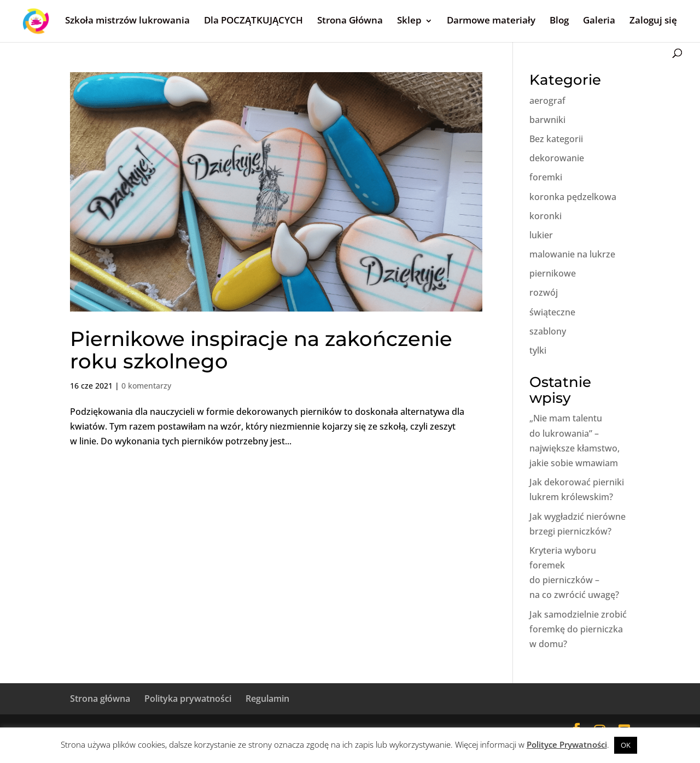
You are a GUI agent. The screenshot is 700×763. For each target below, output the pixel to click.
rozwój (544, 292)
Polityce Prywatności (567, 744)
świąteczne (552, 312)
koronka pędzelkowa (573, 197)
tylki (538, 350)
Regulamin (267, 699)
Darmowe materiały (491, 20)
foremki (546, 177)
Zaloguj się (653, 20)
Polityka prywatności (188, 699)
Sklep (409, 20)
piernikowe (553, 273)
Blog (559, 20)
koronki (546, 216)
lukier (541, 235)
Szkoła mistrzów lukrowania (127, 20)
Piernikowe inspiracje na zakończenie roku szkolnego (261, 350)
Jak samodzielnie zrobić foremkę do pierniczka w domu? (578, 629)
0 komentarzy (146, 386)
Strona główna (100, 699)
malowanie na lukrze (572, 254)
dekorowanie (557, 158)
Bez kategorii (556, 139)
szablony (548, 331)
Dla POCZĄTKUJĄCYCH (253, 20)
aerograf (547, 101)
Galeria (599, 20)
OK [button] (626, 745)
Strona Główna (350, 20)
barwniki (547, 120)
